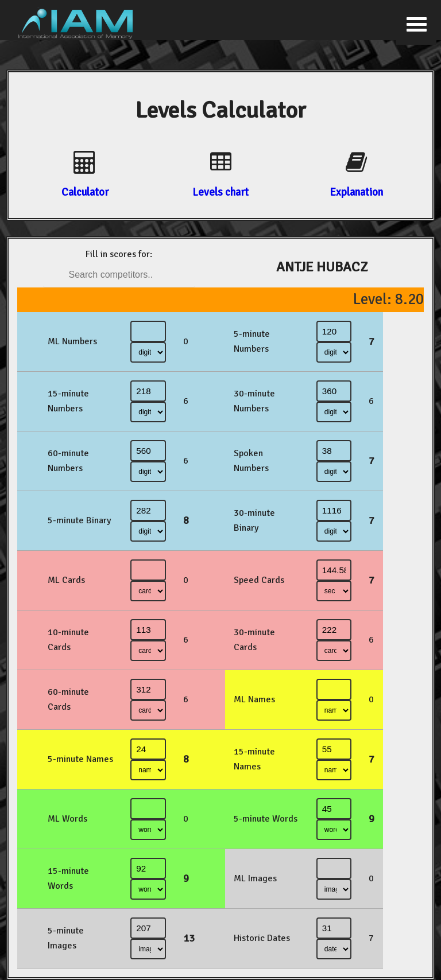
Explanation (356, 192)
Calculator (85, 192)
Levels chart (220, 192)
